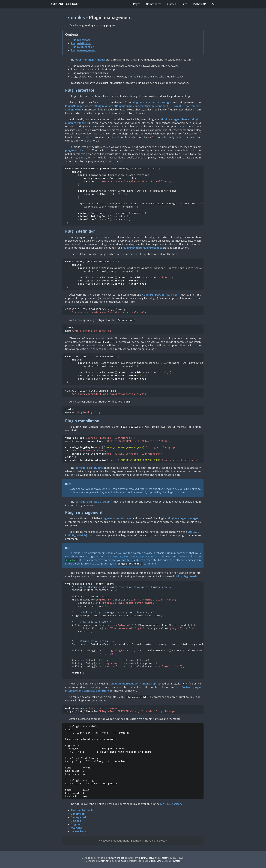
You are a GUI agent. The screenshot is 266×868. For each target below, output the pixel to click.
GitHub (152, 861)
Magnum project (116, 858)
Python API (200, 4)
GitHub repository (171, 804)
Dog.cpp (76, 821)
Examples (75, 17)
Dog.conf (77, 824)
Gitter (159, 861)
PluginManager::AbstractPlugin (152, 102)
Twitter (176, 861)
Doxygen (105, 861)
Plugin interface (81, 40)
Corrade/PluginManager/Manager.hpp (132, 683)
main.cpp (77, 828)
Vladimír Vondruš (146, 858)
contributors (165, 858)
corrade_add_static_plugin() (94, 501)
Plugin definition (81, 43)
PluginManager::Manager (90, 59)
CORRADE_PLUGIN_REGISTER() (161, 295)
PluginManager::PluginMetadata (142, 248)
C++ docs (73, 4)
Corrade (57, 4)
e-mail (166, 861)
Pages (137, 4)
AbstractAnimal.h (82, 810)
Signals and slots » (156, 840)
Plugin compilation (83, 47)
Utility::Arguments (186, 576)
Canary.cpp (78, 814)
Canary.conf (78, 817)
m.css (123, 861)
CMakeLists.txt (80, 831)
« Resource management (114, 840)
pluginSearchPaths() (78, 150)
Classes (171, 4)
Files (184, 4)
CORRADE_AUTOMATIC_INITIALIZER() (133, 556)
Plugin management (83, 50)
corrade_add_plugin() (89, 468)
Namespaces (154, 4)
